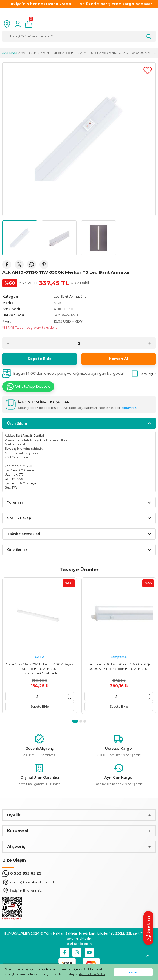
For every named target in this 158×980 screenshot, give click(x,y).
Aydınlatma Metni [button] (92, 974)
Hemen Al (118, 359)
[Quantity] (79, 343)
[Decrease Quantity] (8, 343)
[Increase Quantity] (150, 343)
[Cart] (29, 24)
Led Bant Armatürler (71, 296)
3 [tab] (85, 721)
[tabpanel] (40, 646)
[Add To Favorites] (148, 70)
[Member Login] (18, 24)
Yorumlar (15, 502)
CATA (40, 657)
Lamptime (119, 657)
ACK (57, 303)
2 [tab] (81, 721)
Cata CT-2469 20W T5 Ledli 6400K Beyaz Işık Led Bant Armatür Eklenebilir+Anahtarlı (40, 669)
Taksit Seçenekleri (24, 534)
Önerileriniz (17, 550)
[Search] (79, 36)
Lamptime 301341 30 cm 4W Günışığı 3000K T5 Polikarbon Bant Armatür (119, 666)
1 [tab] (75, 721)
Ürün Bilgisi (17, 423)
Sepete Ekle (40, 359)
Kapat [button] (133, 972)
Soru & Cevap (19, 518)
